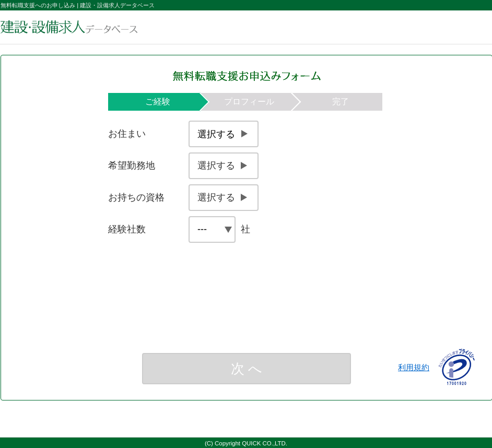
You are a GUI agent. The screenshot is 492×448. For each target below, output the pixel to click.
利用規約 (414, 367)
